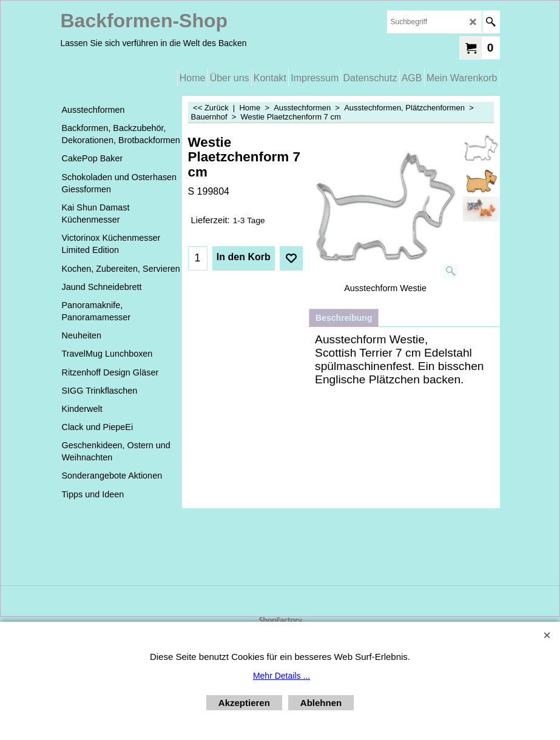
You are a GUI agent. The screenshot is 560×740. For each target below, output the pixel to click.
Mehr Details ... (282, 676)
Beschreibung (344, 318)
